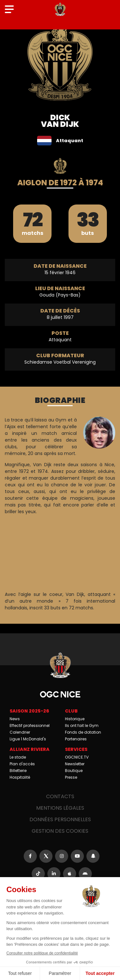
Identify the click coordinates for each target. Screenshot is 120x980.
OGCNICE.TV (77, 757)
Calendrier (20, 732)
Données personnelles (60, 819)
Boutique (74, 771)
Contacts (60, 796)
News (15, 719)
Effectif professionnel (30, 725)
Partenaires (76, 739)
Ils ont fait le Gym (82, 725)
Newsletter (75, 764)
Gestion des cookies (60, 831)
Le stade (18, 757)
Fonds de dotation (83, 732)
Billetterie (18, 771)
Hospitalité (20, 777)
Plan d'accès (22, 764)
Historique (75, 719)
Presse (71, 777)
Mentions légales (60, 808)
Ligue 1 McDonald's (28, 739)
